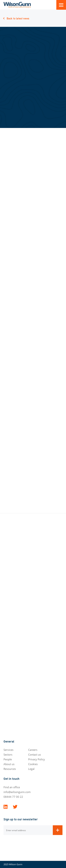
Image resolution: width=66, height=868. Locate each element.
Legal (31, 769)
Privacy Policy (37, 759)
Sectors (8, 755)
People (8, 759)
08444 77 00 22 (13, 797)
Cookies (33, 764)
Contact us (34, 755)
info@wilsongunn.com (17, 792)
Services (8, 750)
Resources (10, 769)
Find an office (12, 787)
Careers (33, 750)
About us (9, 764)
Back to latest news (18, 18)
